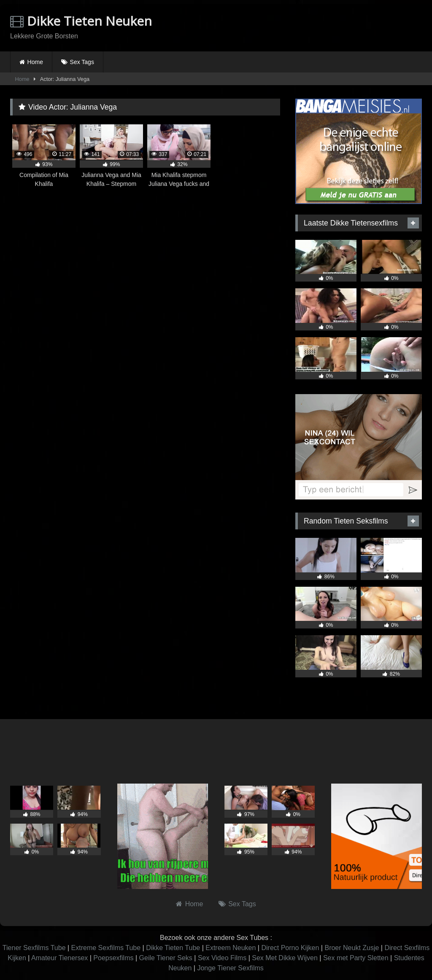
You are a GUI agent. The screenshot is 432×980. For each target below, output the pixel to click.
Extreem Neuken (231, 948)
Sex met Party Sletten (356, 958)
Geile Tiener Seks (166, 958)
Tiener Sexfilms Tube (34, 948)
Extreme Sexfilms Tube (106, 948)
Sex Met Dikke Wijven (285, 958)
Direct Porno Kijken (290, 948)
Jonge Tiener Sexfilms (230, 968)
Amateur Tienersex (59, 958)
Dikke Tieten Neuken (81, 21)
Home (35, 62)
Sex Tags (82, 62)
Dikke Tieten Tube (173, 948)
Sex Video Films (222, 958)
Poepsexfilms (113, 958)
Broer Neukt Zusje (352, 948)
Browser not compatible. (323, 27)
